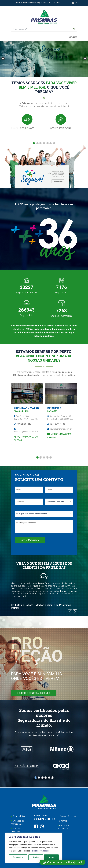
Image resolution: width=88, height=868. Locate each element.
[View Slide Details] (44, 59)
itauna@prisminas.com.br (59, 429)
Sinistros (62, 821)
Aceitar (52, 857)
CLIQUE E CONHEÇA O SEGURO (33, 693)
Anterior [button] (3, 59)
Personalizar (18, 857)
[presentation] (70, 611)
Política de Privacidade (40, 851)
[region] (34, 848)
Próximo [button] (85, 59)
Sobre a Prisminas (20, 816)
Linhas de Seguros (67, 816)
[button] (34, 143)
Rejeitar (36, 857)
